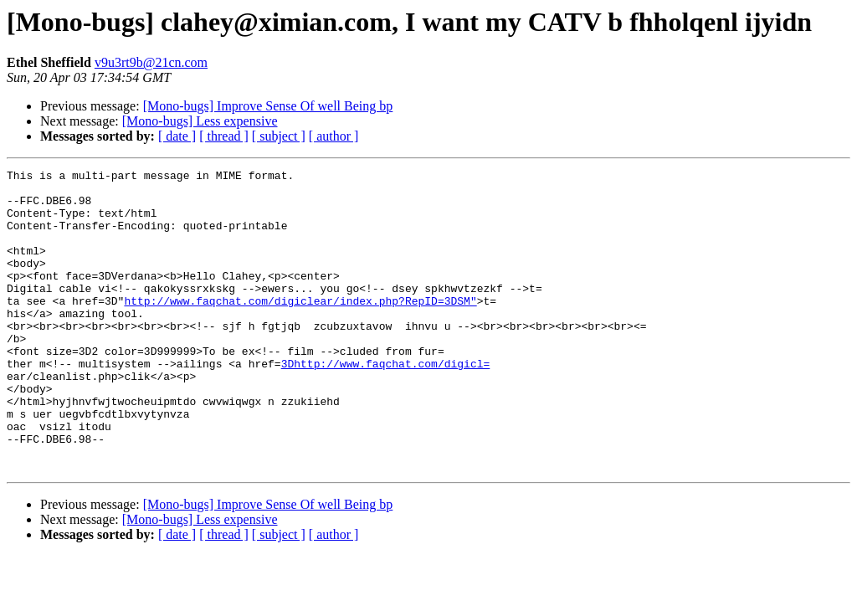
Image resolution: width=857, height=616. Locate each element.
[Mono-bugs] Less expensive (200, 121)
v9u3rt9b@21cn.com (151, 62)
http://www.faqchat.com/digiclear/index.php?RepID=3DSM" (300, 328)
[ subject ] (279, 136)
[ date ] (177, 136)
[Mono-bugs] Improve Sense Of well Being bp (268, 106)
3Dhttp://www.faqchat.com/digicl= (386, 403)
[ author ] (334, 136)
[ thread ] (224, 136)
